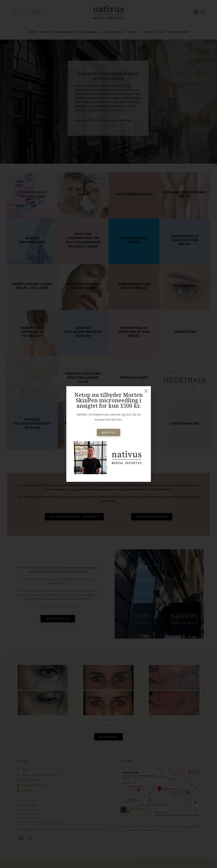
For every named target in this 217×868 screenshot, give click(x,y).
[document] (108, 434)
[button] (146, 391)
